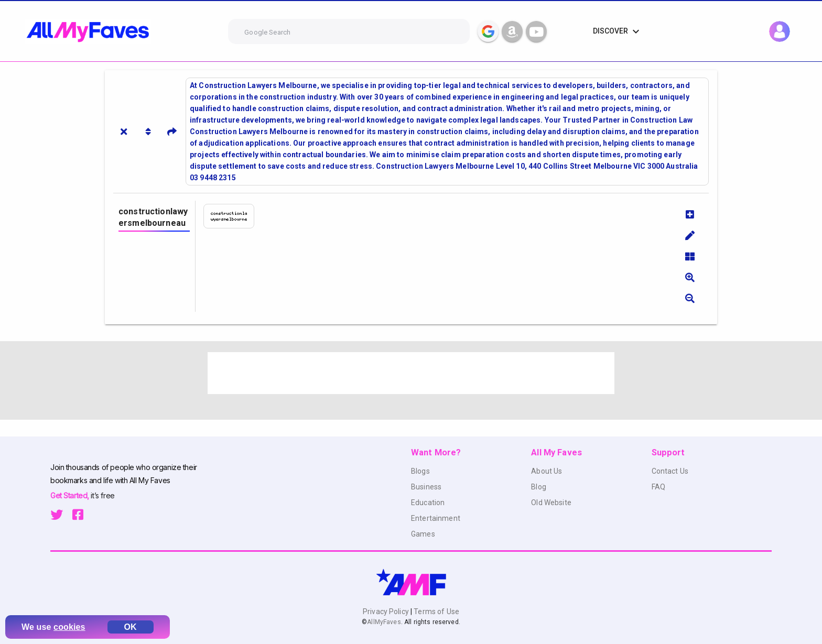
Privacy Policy (387, 612)
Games (423, 534)
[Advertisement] (411, 373)
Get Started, (71, 495)
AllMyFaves (384, 622)
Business (426, 487)
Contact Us (670, 471)
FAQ (658, 487)
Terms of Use (436, 612)
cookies (69, 627)
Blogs (420, 471)
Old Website (551, 503)
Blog (539, 487)
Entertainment (436, 518)
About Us (547, 471)
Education (428, 503)
